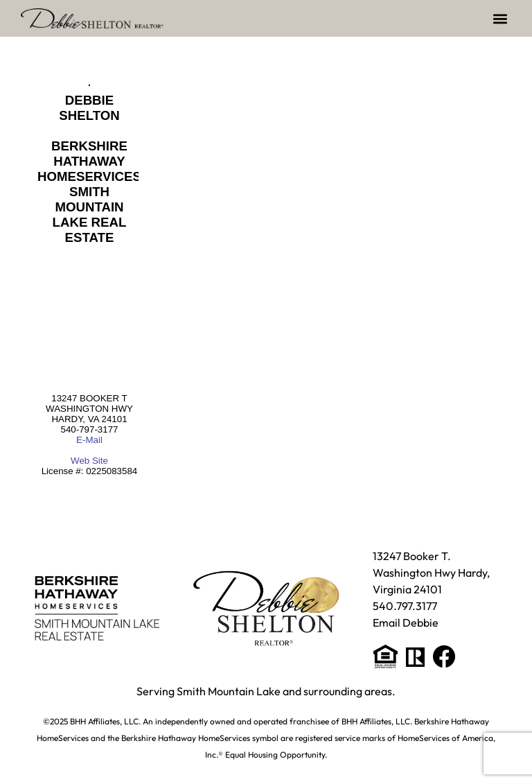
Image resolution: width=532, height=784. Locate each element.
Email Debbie (406, 622)
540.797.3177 (405, 606)
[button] (500, 18)
